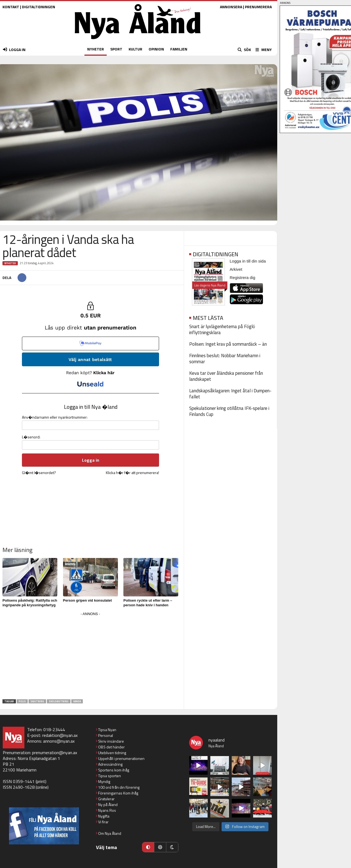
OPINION (156, 49)
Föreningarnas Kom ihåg (118, 793)
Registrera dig (243, 277)
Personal (106, 735)
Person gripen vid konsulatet (87, 600)
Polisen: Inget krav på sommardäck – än (228, 344)
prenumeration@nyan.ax (55, 753)
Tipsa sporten (110, 776)
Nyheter (10, 263)
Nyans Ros (107, 810)
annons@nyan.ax (59, 741)
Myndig (104, 781)
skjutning (37, 701)
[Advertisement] (90, 656)
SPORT (116, 49)
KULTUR (135, 49)
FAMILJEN (179, 49)
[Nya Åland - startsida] (138, 40)
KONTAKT (11, 7)
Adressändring (110, 764)
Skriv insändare (111, 741)
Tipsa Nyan (107, 730)
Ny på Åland (108, 804)
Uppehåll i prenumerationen (121, 758)
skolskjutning (59, 701)
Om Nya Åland (110, 833)
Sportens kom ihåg (114, 770)
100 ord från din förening (119, 787)
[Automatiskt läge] (148, 847)
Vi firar (103, 822)
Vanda (77, 701)
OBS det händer (111, 747)
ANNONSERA (231, 7)
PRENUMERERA (258, 7)
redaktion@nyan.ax (60, 735)
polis (22, 701)
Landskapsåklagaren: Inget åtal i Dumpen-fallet (230, 394)
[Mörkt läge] (172, 847)
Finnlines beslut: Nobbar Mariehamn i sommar (225, 359)
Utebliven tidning (112, 753)
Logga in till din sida (248, 261)
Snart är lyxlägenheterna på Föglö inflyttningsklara (222, 329)
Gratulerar (106, 799)
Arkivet (236, 269)
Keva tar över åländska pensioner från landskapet (226, 376)
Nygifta (104, 816)
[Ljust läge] (160, 847)
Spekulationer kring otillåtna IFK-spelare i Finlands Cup (229, 411)
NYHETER (96, 49)
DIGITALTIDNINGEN (39, 7)
